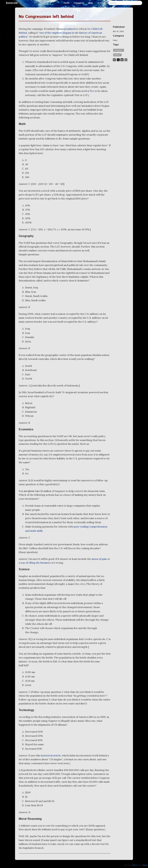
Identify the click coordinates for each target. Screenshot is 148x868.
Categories (79, 3)
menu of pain (99, 559)
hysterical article (51, 756)
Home (67, 3)
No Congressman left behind (46, 17)
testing (117, 55)
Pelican (135, 865)
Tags (91, 3)
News (115, 40)
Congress (119, 50)
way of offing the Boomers (35, 563)
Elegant (145, 865)
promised (70, 29)
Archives (102, 3)
